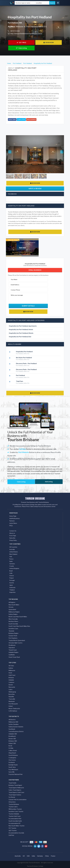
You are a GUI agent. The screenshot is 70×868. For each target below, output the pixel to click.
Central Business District (16, 731)
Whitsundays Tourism (15, 809)
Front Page (13, 536)
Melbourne (12, 670)
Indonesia (12, 587)
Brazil (11, 571)
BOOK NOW (49, 42)
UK (24, 856)
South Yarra (12, 767)
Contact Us (13, 531)
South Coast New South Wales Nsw (19, 626)
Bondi (10, 746)
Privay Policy (13, 540)
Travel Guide (12, 783)
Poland (11, 578)
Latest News (13, 523)
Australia (12, 549)
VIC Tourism (12, 828)
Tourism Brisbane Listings (35, 866)
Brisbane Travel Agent (15, 785)
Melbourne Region (14, 612)
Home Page (13, 516)
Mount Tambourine (14, 708)
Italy (11, 556)
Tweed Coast (13, 650)
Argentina (12, 592)
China (47, 856)
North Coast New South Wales (18, 617)
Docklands (12, 762)
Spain (11, 561)
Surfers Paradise (14, 724)
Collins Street (13, 750)
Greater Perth (13, 636)
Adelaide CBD (13, 734)
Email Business (31, 119)
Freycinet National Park (16, 774)
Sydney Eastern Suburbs (16, 727)
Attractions (12, 802)
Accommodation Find (15, 819)
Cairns (11, 689)
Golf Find (11, 835)
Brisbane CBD (13, 741)
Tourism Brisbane (14, 804)
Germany (12, 564)
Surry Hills (12, 772)
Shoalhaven (12, 645)
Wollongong (12, 692)
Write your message (17, 295)
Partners (12, 521)
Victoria (11, 607)
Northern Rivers (13, 621)
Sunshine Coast (13, 628)
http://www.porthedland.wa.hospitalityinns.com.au (26, 34)
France (11, 559)
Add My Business (15, 518)
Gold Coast (12, 675)
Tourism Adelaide (14, 814)
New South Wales (14, 605)
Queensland (12, 609)
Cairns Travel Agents (15, 790)
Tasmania (11, 631)
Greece (12, 576)
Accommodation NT (15, 823)
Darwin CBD (12, 739)
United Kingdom (14, 568)
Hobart (11, 706)
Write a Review (35, 189)
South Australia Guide (15, 821)
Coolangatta (12, 758)
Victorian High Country (15, 643)
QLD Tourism (13, 830)
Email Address (15, 285)
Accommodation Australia (16, 833)
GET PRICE (21, 42)
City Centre (12, 760)
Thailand (12, 590)
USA (28, 856)
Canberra (11, 682)
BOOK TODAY (12, 119)
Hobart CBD (12, 743)
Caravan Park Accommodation (18, 799)
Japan (11, 585)
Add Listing (49, 482)
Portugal (12, 580)
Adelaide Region (13, 652)
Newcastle (12, 687)
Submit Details (28, 306)
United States (14, 552)
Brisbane (11, 678)
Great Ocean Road (14, 657)
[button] (10, 154)
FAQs (11, 526)
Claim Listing (21, 48)
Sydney (11, 668)
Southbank (12, 729)
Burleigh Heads (13, 765)
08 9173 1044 (15, 31)
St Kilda (11, 748)
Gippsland (12, 648)
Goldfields (12, 655)
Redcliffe (11, 697)
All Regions (12, 602)
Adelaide (11, 680)
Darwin (11, 685)
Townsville (12, 699)
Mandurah (12, 701)
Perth (10, 673)
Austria (12, 583)
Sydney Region (13, 614)
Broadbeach (12, 736)
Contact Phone (15, 290)
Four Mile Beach (13, 769)
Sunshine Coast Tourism (16, 811)
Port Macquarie (13, 704)
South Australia (13, 624)
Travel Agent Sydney (15, 795)
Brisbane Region (13, 633)
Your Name (14, 279)
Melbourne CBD (13, 722)
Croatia (12, 566)
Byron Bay (12, 694)
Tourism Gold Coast (15, 816)
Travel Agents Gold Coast (16, 792)
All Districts (12, 720)
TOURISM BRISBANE (35, 498)
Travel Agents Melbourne (16, 788)
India (11, 573)
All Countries (13, 547)
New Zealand (13, 554)
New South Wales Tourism (16, 826)
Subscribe (12, 538)
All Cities (11, 666)
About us (12, 533)
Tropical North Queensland (17, 640)
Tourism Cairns (13, 807)
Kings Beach (12, 753)
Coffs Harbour (13, 711)
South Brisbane (13, 755)
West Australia (13, 619)
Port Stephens (13, 638)
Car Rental (12, 797)
